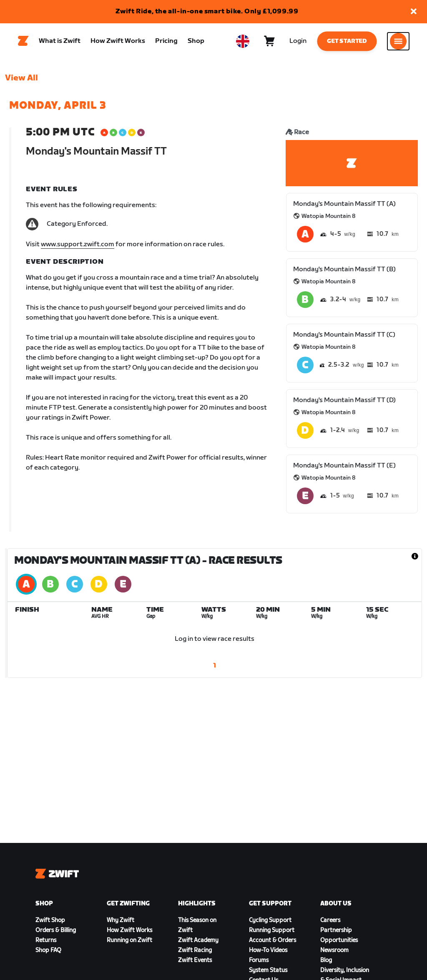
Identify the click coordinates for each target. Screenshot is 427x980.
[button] (414, 12)
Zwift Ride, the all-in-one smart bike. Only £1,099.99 (207, 11)
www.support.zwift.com (78, 246)
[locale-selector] (243, 42)
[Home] (23, 42)
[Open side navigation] (398, 42)
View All (21, 80)
